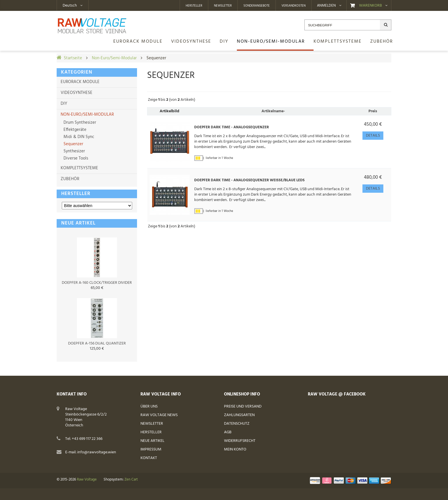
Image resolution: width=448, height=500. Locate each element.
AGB (228, 432)
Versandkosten (294, 6)
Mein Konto (235, 449)
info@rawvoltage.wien (97, 452)
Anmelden (326, 6)
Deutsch (70, 6)
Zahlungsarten (239, 415)
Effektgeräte (74, 130)
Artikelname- (273, 111)
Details (373, 136)
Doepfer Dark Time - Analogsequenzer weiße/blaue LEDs (249, 180)
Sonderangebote (257, 6)
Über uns (149, 407)
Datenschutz (237, 424)
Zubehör (70, 179)
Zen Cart (131, 480)
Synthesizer (74, 151)
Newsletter (223, 6)
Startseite (73, 58)
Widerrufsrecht (240, 441)
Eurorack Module (80, 82)
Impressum (151, 449)
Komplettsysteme (79, 168)
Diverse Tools (75, 158)
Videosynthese (77, 93)
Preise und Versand (243, 407)
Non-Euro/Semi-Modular (114, 58)
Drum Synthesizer (79, 123)
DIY (64, 104)
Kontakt (149, 458)
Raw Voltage (87, 480)
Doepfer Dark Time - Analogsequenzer (232, 127)
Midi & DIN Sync (78, 137)
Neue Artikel (152, 441)
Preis (373, 111)
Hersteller (194, 6)
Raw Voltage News (159, 415)
